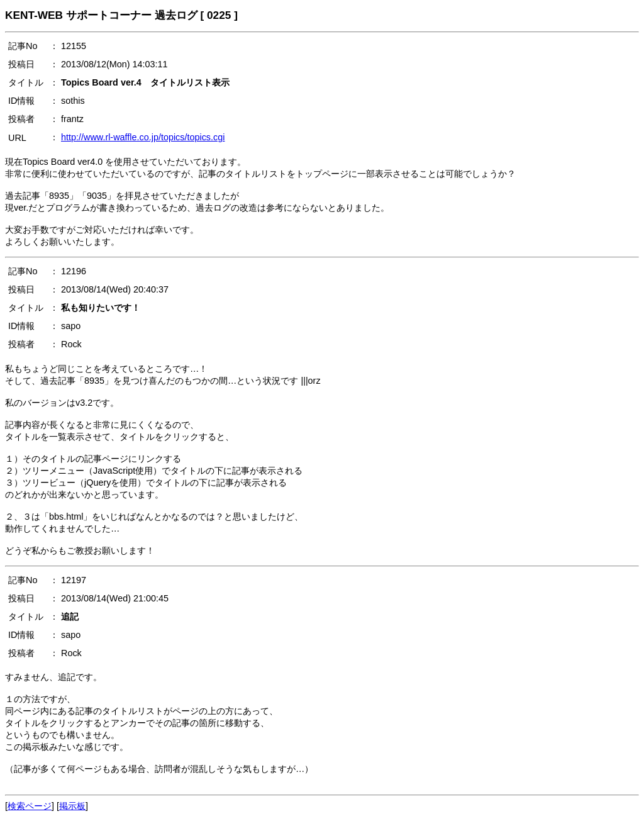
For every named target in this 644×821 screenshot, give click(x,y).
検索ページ (30, 806)
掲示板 (72, 806)
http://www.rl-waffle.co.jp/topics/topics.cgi (143, 137)
